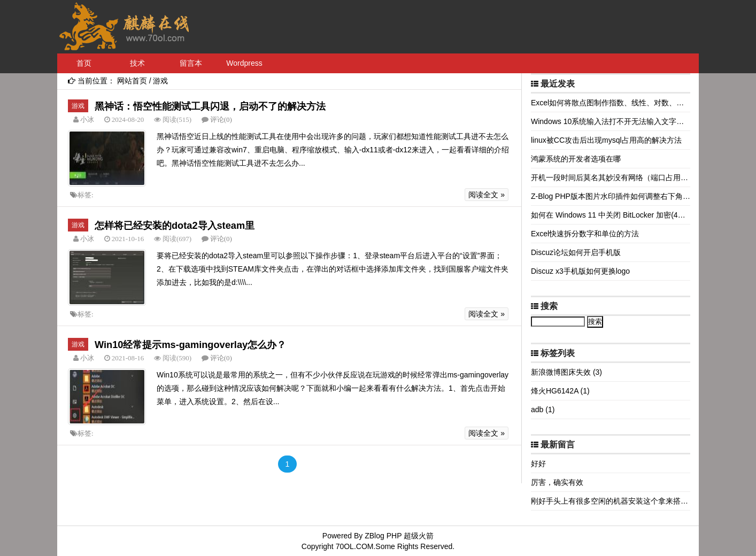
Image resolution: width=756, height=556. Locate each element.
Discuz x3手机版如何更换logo (580, 271)
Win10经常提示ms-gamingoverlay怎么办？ (190, 345)
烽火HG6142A (560, 391)
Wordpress (244, 63)
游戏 (160, 81)
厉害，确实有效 (557, 482)
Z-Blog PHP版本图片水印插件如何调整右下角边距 (614, 196)
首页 (84, 63)
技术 (137, 63)
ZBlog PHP (383, 536)
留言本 (191, 63)
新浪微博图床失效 (566, 372)
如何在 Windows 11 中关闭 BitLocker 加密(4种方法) (617, 215)
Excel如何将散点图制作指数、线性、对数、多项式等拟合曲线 (634, 103)
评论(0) (221, 119)
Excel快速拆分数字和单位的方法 (585, 234)
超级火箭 (419, 536)
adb (543, 410)
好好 (538, 464)
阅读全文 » (487, 195)
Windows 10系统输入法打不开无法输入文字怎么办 (615, 121)
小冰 (86, 119)
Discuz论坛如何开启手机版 (576, 252)
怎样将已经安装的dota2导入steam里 (175, 226)
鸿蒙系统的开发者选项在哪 (576, 159)
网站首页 (132, 81)
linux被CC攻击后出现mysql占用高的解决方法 (606, 140)
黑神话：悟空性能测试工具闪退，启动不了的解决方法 (210, 106)
